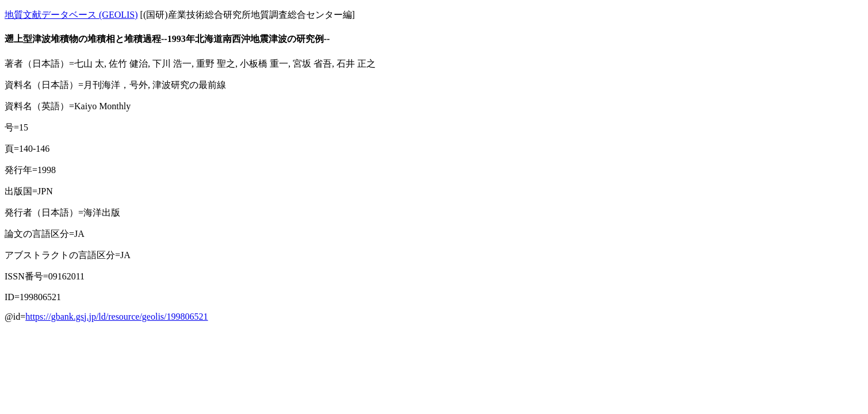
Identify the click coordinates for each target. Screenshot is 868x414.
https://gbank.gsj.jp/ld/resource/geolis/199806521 (116, 317)
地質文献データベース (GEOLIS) (71, 15)
